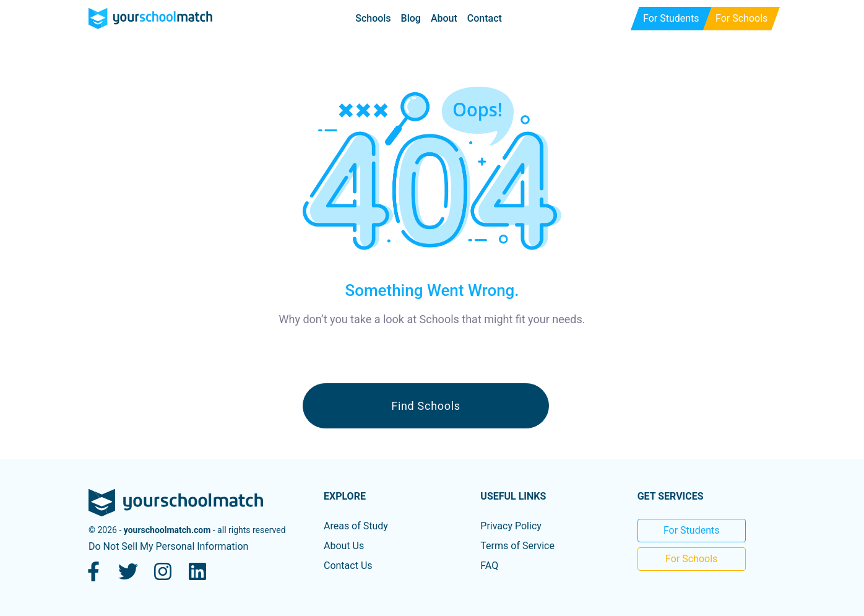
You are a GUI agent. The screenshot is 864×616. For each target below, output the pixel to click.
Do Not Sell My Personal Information (168, 546)
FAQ (489, 566)
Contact (485, 18)
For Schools (691, 559)
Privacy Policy (511, 526)
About (444, 18)
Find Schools (426, 406)
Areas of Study (356, 526)
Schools (373, 18)
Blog (411, 18)
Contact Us (348, 566)
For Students (692, 530)
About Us (344, 546)
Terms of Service (517, 546)
